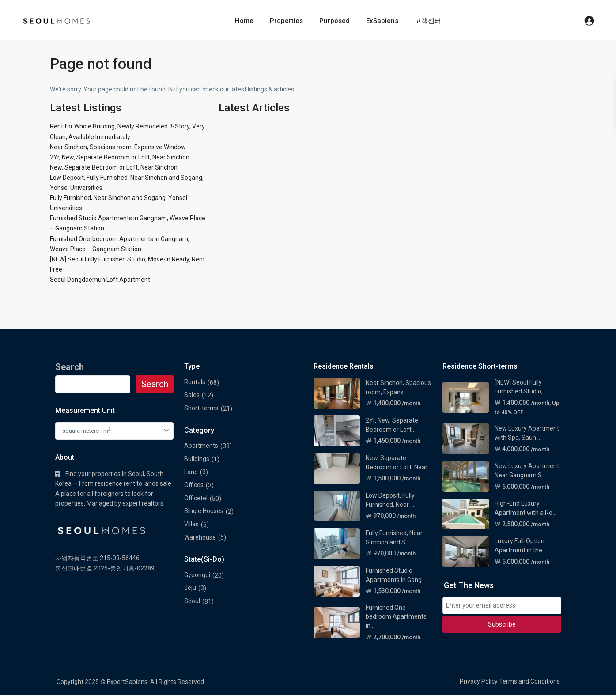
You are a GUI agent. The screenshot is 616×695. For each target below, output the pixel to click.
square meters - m (86, 430)
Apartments (201, 446)
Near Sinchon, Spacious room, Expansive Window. (118, 147)
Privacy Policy (479, 681)
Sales (192, 395)
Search (155, 384)
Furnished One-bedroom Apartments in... (396, 617)
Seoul (192, 601)
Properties (286, 21)
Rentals (195, 382)
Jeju (190, 588)
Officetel (196, 498)
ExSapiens (382, 21)
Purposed (334, 21)
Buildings (197, 459)
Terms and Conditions (529, 681)
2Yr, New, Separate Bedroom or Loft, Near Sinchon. (120, 157)
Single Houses (204, 511)
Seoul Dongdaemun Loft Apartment (100, 280)
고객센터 (428, 21)
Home (244, 21)
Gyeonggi (197, 575)
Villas (191, 524)
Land (191, 472)
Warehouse (200, 537)
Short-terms (201, 408)
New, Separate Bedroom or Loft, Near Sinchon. (114, 167)
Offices (194, 485)
